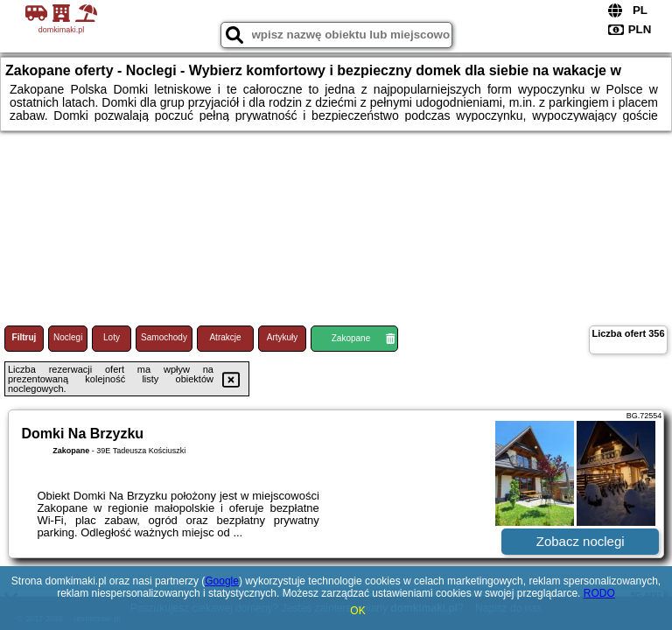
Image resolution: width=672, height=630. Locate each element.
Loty (112, 337)
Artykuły (283, 337)
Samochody (164, 337)
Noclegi (68, 337)
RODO (599, 593)
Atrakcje (225, 337)
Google (222, 581)
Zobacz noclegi (581, 541)
